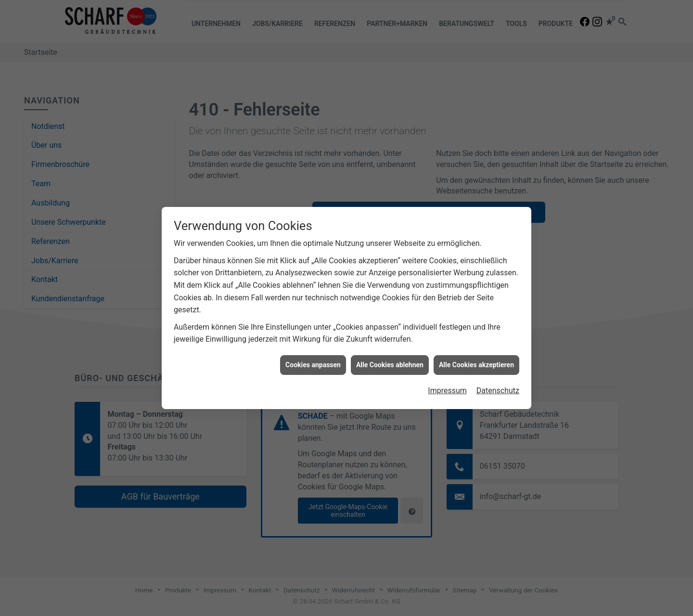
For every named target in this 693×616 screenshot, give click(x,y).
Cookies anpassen (313, 359)
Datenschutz (498, 385)
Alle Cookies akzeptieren (476, 359)
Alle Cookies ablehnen (390, 359)
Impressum (447, 385)
